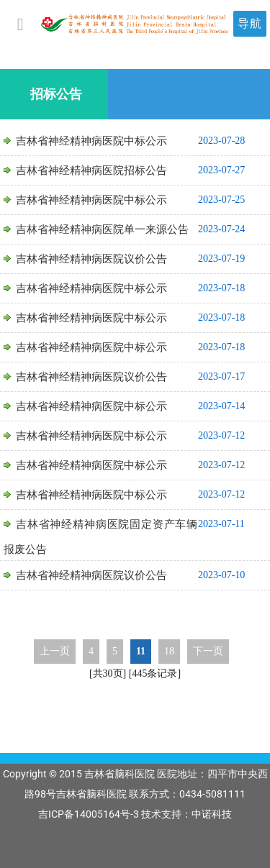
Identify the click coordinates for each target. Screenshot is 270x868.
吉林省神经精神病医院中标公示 (91, 141)
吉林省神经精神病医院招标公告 (91, 170)
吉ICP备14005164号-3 (89, 814)
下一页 (208, 651)
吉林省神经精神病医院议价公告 (91, 259)
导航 (249, 23)
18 (169, 651)
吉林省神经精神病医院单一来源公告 (102, 229)
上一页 (55, 651)
